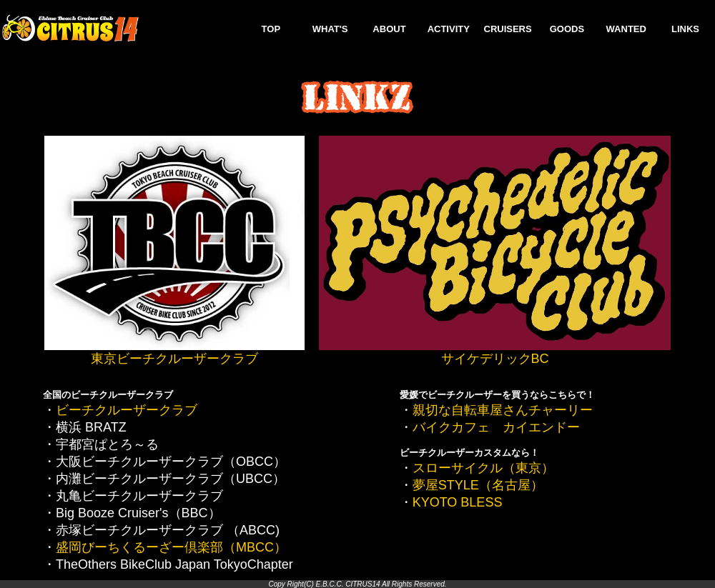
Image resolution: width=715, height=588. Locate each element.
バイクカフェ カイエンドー (496, 427)
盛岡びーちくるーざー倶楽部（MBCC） (171, 547)
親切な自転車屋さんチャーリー (503, 410)
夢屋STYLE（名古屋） (478, 485)
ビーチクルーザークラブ (127, 410)
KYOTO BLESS (458, 502)
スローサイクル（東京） (483, 468)
